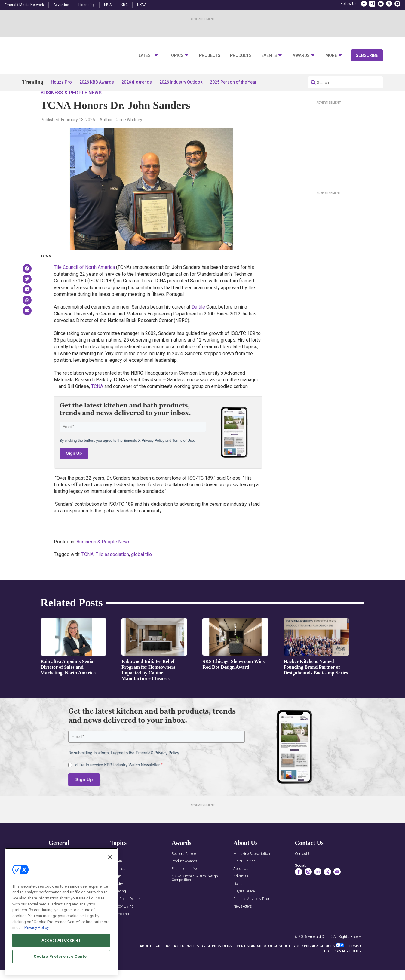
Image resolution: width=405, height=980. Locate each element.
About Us (241, 886)
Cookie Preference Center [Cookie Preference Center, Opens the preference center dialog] (61, 971)
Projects (210, 55)
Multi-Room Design (125, 916)
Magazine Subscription (252, 871)
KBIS (108, 5)
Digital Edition (244, 879)
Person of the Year (186, 886)
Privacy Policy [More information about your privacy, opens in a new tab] (37, 943)
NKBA (142, 5)
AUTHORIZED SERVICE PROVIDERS (202, 963)
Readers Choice (184, 871)
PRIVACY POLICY (348, 968)
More (331, 55)
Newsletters (243, 924)
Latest (146, 55)
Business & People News (71, 110)
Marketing (118, 909)
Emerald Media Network (24, 5)
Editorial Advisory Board (252, 916)
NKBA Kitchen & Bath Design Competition (195, 896)
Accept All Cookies (61, 955)
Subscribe (367, 55)
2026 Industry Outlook (181, 82)
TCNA (97, 404)
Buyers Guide (244, 909)
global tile (141, 571)
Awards (301, 55)
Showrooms (120, 931)
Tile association (112, 571)
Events (269, 55)
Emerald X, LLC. (320, 954)
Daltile (198, 324)
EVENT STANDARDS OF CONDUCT (262, 963)
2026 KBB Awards (97, 82)
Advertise (61, 5)
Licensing (87, 5)
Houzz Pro (61, 82)
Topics (176, 55)
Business (118, 886)
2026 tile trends (137, 82)
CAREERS (163, 963)
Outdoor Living (122, 924)
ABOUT (146, 963)
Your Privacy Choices (314, 963)
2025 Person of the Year (233, 82)
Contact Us (304, 871)
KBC (124, 5)
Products (241, 55)
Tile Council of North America (84, 285)
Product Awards (184, 879)
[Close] (110, 872)
